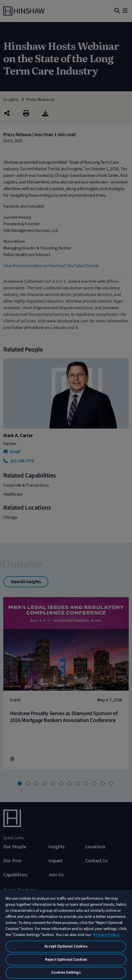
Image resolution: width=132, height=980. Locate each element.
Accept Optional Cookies (66, 946)
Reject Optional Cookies (66, 960)
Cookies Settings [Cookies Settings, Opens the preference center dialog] (66, 972)
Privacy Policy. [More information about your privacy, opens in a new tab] (107, 935)
